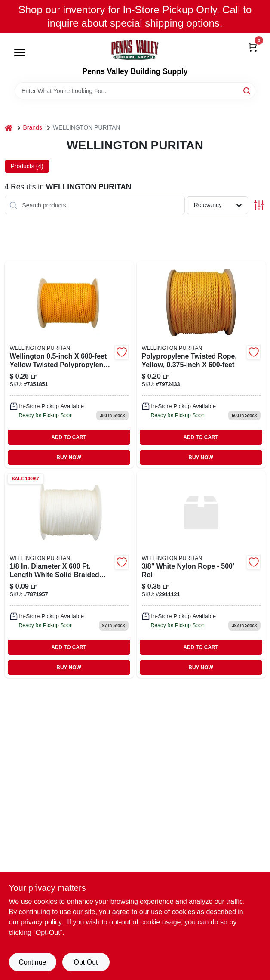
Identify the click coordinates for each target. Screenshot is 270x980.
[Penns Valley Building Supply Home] (135, 50)
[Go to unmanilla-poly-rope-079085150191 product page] (201, 364)
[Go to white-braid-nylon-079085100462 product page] (69, 574)
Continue (32, 962)
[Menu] (20, 53)
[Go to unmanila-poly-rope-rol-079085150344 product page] (69, 364)
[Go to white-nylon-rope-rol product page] (201, 574)
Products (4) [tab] (27, 166)
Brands (33, 127)
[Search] (247, 90)
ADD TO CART (69, 437)
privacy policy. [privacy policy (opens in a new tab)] (42, 922)
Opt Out (86, 962)
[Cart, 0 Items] (253, 47)
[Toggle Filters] (259, 205)
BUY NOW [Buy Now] (69, 458)
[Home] (9, 128)
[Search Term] (135, 91)
